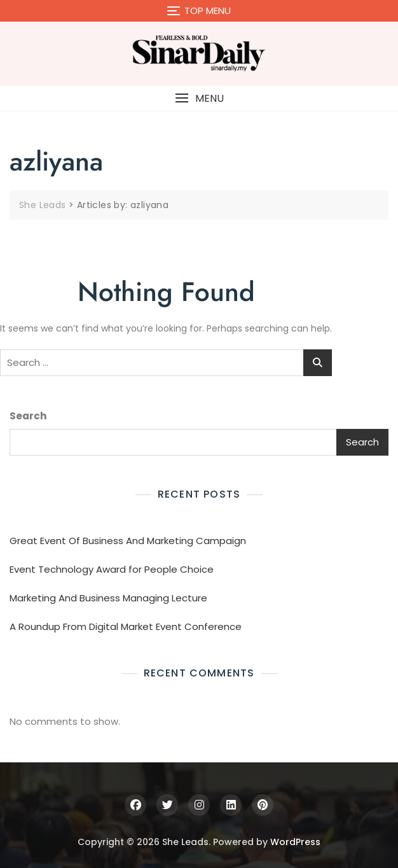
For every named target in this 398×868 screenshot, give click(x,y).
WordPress (295, 842)
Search (28, 416)
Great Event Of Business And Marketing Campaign (128, 541)
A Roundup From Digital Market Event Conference (126, 626)
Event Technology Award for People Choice (112, 569)
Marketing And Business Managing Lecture (108, 598)
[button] (199, 98)
